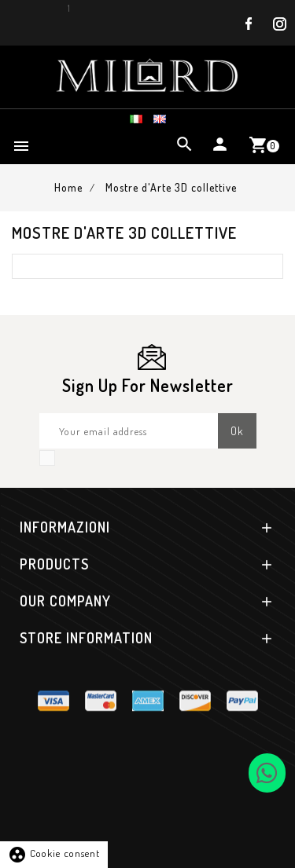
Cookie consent (54, 853)
